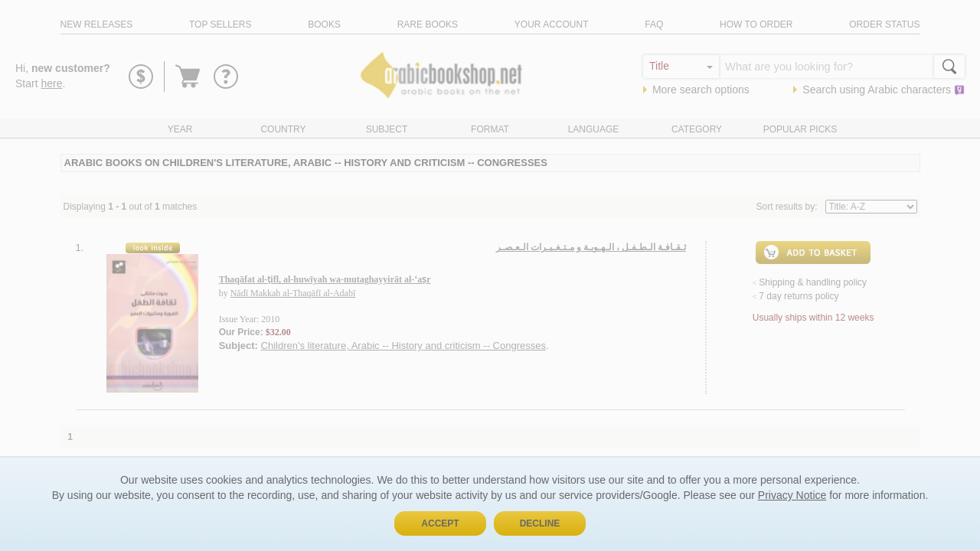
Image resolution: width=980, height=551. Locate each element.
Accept (440, 523)
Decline (540, 523)
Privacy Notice (792, 495)
